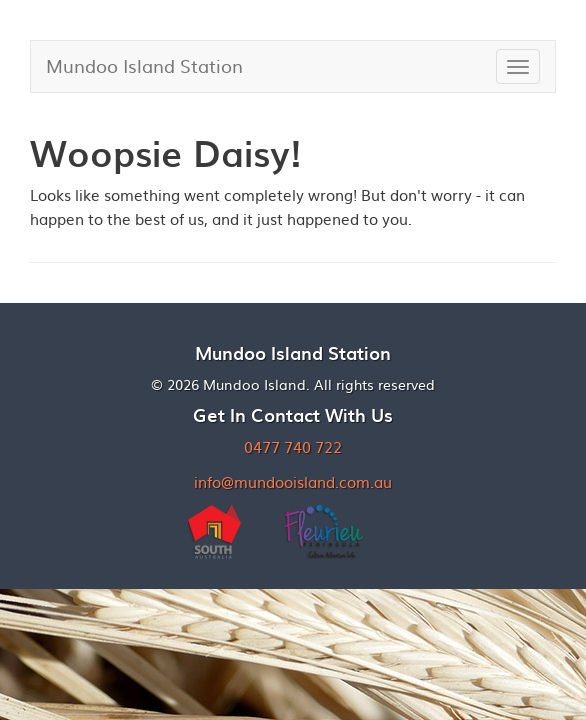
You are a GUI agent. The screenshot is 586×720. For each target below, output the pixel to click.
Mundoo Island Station (144, 65)
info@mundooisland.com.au (293, 481)
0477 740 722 (293, 446)
